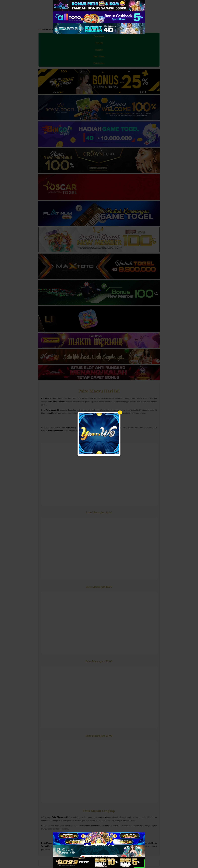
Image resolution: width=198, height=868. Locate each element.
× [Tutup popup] (120, 412)
